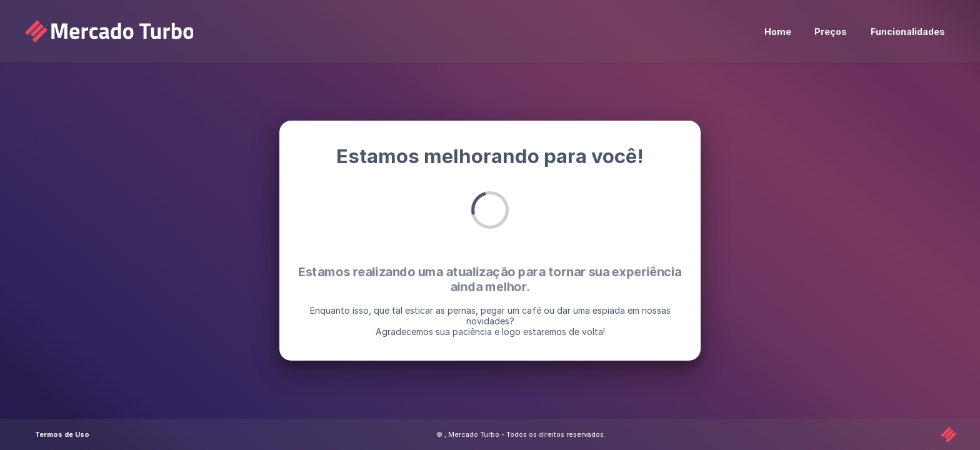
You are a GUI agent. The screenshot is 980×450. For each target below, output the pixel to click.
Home (778, 32)
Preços (831, 32)
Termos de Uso (62, 434)
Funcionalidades (908, 32)
